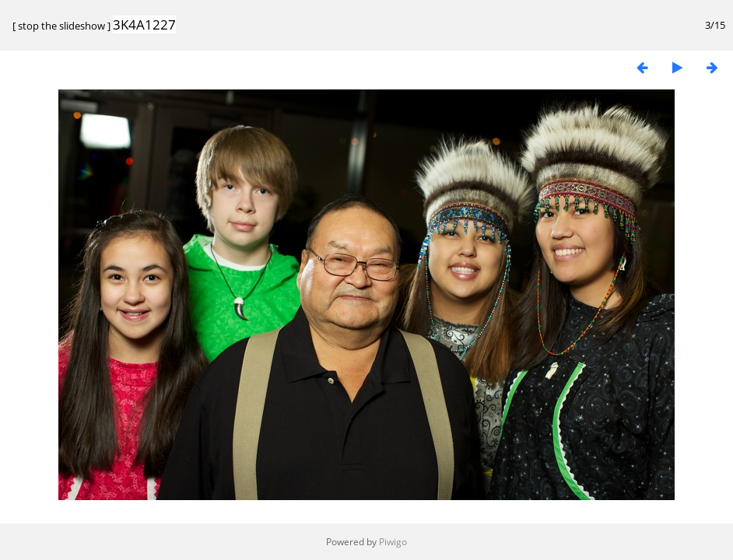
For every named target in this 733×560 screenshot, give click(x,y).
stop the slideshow (61, 26)
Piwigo (393, 542)
